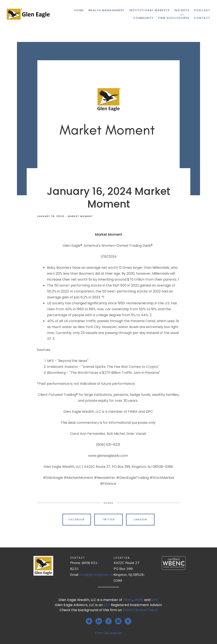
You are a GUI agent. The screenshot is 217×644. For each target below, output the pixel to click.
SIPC (155, 600)
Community (143, 18)
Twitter (109, 519)
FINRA (128, 600)
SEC (107, 605)
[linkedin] (99, 621)
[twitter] (89, 621)
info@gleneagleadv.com (98, 575)
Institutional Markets (149, 10)
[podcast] (128, 621)
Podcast (202, 10)
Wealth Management (107, 10)
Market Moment (80, 216)
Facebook (77, 519)
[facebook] (108, 621)
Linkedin (140, 519)
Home (79, 10)
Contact (202, 18)
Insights (182, 10)
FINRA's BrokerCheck (140, 610)
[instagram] (118, 621)
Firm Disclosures (174, 18)
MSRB (139, 600)
